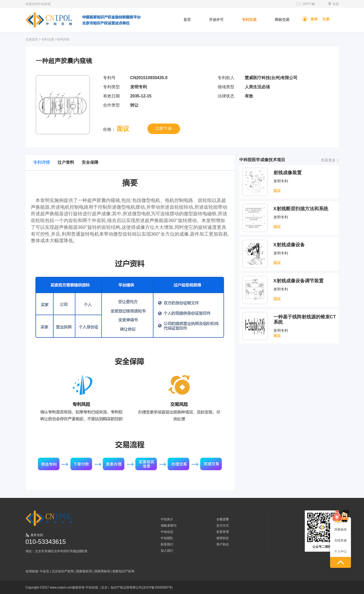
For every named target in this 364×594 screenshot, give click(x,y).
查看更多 (328, 160)
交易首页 (32, 39)
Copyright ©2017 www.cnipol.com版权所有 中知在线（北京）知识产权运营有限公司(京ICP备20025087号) (99, 587)
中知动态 (167, 532)
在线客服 (341, 540)
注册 (326, 19)
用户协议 (223, 544)
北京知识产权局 (63, 571)
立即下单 (164, 129)
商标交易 (282, 20)
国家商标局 (102, 571)
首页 (187, 20)
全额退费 (223, 519)
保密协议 (223, 538)
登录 (314, 19)
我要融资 (341, 529)
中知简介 (167, 519)
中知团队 (167, 538)
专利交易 (249, 20)
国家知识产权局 (123, 571)
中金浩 (44, 571)
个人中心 (341, 551)
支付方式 (223, 526)
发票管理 (223, 532)
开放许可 (216, 20)
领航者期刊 (169, 526)
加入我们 (167, 551)
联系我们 (167, 544)
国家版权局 (84, 571)
